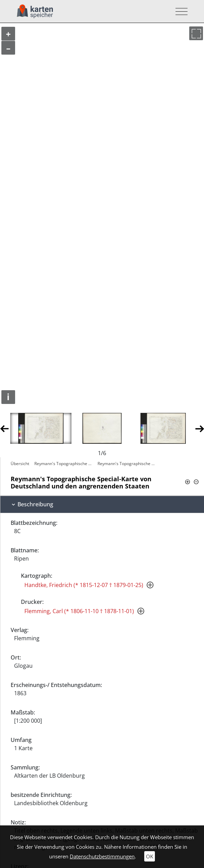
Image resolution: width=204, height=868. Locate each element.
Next (200, 428)
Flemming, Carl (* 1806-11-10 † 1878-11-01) (79, 611)
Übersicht (20, 464)
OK (150, 856)
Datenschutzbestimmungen (102, 856)
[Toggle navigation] (179, 12)
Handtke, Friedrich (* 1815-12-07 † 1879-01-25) (84, 585)
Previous (4, 428)
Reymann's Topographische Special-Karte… (64, 464)
